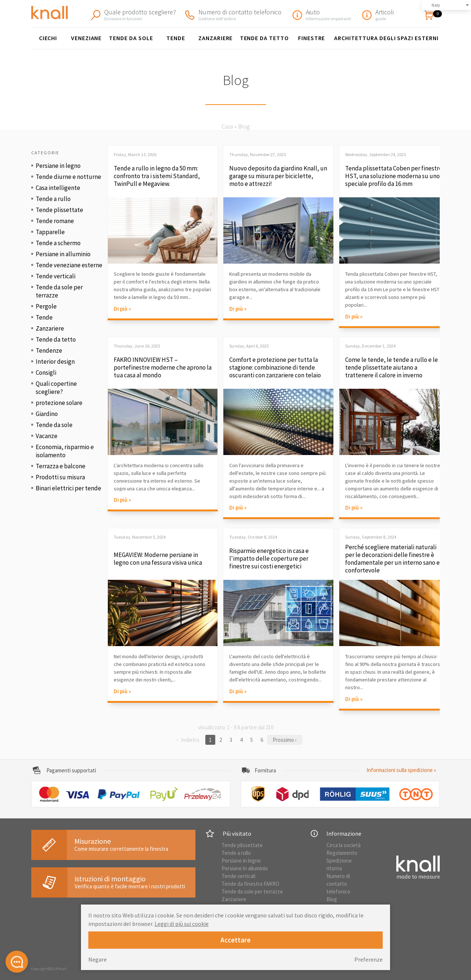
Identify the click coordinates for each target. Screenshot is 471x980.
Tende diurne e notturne (68, 177)
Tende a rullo (53, 199)
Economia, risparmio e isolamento (65, 451)
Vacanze (47, 436)
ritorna (334, 868)
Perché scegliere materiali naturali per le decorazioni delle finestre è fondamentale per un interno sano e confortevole (392, 559)
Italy (436, 5)
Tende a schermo (58, 243)
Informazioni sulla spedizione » (401, 770)
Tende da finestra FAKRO (250, 884)
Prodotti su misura (60, 477)
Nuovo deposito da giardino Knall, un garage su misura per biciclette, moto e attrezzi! (278, 176)
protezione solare (59, 403)
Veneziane (86, 38)
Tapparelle (50, 232)
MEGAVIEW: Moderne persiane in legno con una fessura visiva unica (158, 559)
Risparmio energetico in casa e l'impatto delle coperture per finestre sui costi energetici (269, 559)
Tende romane (55, 221)
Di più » (122, 309)
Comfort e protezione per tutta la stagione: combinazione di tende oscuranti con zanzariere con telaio (275, 368)
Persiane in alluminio (63, 254)
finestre (312, 38)
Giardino (47, 414)
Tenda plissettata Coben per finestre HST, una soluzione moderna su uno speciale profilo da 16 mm (394, 176)
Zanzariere (216, 38)
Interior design (55, 362)
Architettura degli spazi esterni (386, 38)
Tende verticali (56, 276)
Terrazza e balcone (61, 466)
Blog (332, 899)
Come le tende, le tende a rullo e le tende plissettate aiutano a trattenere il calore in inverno (392, 368)
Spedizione (339, 861)
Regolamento (342, 853)
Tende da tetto (264, 38)
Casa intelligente (58, 188)
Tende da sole (131, 38)
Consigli (46, 373)
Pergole (46, 306)
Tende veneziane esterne (69, 265)
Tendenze (49, 350)
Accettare (235, 940)
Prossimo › (285, 740)
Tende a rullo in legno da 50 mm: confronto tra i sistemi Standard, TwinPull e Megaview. (157, 176)
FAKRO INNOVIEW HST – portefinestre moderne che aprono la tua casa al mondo (163, 368)
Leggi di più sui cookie (182, 924)
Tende (176, 38)
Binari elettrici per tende (68, 488)
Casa (227, 126)
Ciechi (48, 38)
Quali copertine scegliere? (56, 388)
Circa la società (343, 845)
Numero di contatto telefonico (338, 884)
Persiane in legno (58, 166)
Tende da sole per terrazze (59, 291)
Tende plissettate (59, 210)
